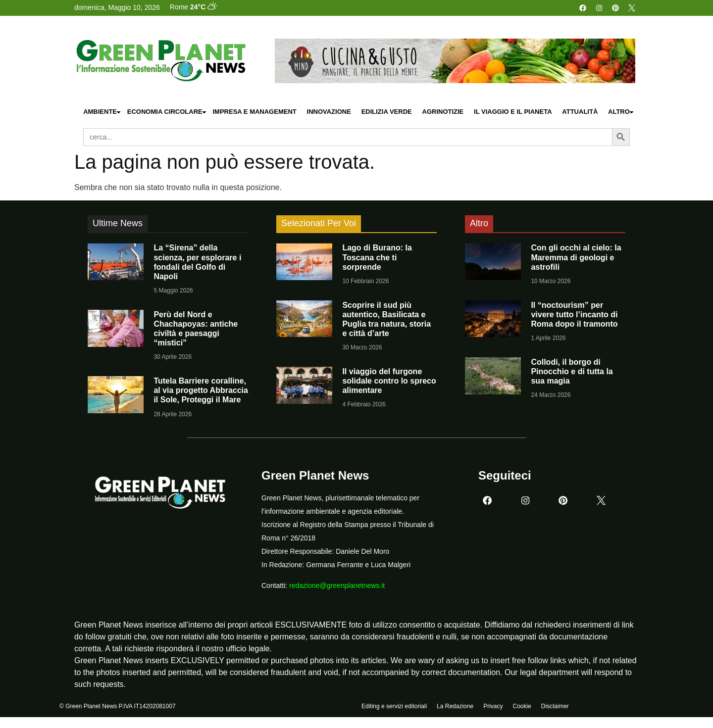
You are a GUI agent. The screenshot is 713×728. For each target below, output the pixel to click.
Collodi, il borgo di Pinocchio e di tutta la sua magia (572, 371)
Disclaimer (555, 707)
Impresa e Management (254, 112)
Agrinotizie (443, 112)
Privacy (493, 707)
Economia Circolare (167, 112)
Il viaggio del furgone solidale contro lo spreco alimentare (389, 381)
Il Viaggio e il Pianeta (513, 112)
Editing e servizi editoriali (394, 707)
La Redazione (455, 707)
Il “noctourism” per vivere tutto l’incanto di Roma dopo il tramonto (574, 315)
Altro (621, 112)
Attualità (580, 112)
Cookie (522, 707)
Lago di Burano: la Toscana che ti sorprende (377, 257)
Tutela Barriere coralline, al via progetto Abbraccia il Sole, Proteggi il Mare (201, 390)
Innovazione (329, 112)
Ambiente (102, 112)
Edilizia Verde (387, 112)
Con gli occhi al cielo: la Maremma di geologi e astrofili (576, 257)
